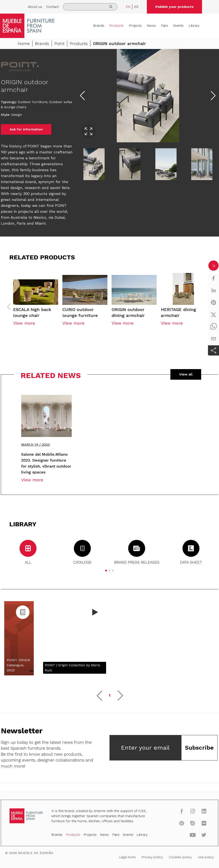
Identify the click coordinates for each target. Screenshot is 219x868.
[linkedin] (213, 290)
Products (117, 26)
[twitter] (213, 315)
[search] (90, 7)
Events (178, 26)
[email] (213, 339)
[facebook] (213, 278)
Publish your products (174, 7)
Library (194, 26)
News (151, 26)
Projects (135, 26)
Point (59, 43)
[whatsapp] (213, 327)
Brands (99, 26)
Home (24, 43)
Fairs (164, 26)
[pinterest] (213, 302)
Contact (53, 7)
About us (35, 7)
